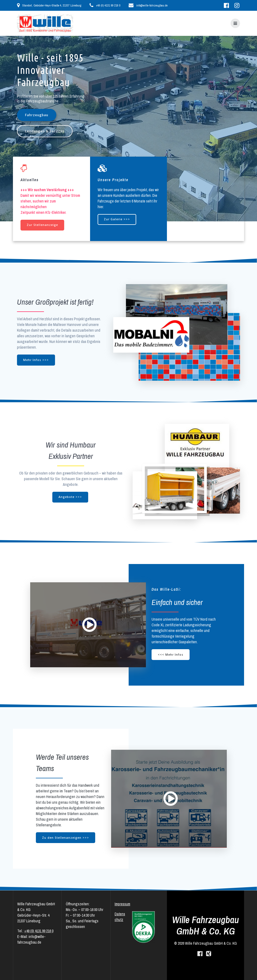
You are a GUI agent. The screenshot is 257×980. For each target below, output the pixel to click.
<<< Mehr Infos (171, 655)
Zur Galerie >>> (117, 219)
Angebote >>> (70, 497)
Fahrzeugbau (37, 115)
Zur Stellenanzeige (42, 225)
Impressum (122, 904)
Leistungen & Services (45, 131)
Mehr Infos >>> (36, 360)
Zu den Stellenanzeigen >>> (66, 838)
